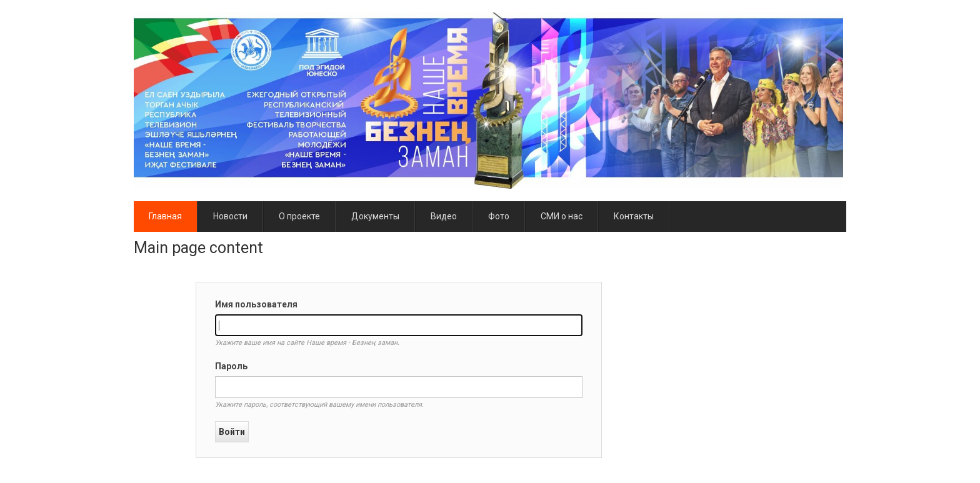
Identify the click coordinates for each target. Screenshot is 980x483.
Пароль (231, 366)
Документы (375, 216)
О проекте (299, 216)
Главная (165, 216)
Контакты (634, 216)
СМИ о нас (562, 216)
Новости (230, 216)
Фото (499, 216)
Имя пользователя (256, 304)
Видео (444, 216)
